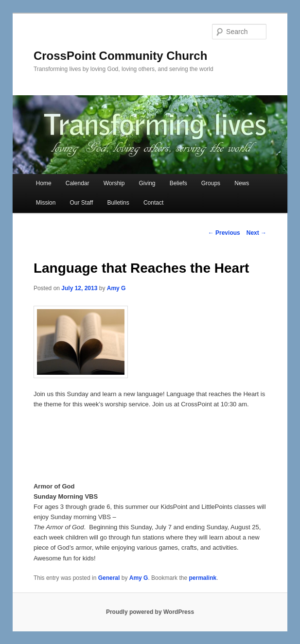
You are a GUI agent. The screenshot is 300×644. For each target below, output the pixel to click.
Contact (153, 203)
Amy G (116, 288)
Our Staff (82, 203)
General (109, 578)
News (242, 183)
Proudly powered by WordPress (150, 612)
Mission (46, 203)
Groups (211, 183)
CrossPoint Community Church (120, 56)
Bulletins (118, 203)
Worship (114, 183)
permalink (203, 578)
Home (44, 183)
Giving (147, 183)
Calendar (78, 183)
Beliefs (178, 183)
